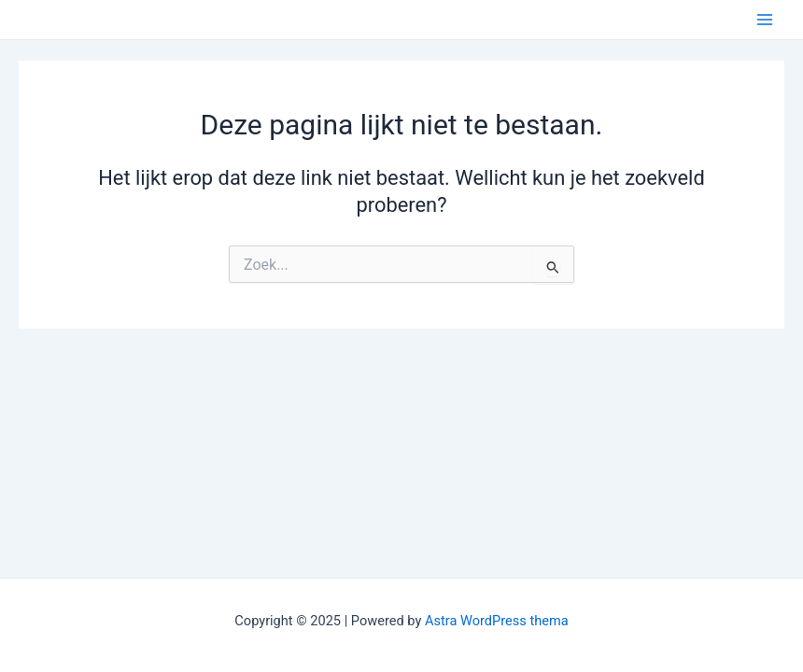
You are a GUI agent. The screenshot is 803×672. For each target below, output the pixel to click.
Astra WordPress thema (497, 621)
